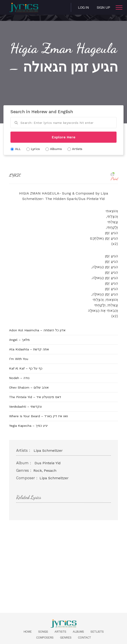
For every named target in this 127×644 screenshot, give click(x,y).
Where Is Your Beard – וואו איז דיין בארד (39, 416)
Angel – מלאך (19, 340)
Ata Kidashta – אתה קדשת (29, 349)
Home (27, 632)
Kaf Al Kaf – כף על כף (26, 368)
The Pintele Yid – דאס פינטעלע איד (35, 397)
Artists (60, 632)
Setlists (97, 632)
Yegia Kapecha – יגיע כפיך (28, 426)
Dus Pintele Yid (48, 463)
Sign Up (103, 7)
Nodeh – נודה (19, 378)
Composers (45, 638)
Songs (43, 632)
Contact (84, 638)
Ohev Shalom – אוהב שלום (29, 387)
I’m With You (19, 359)
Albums (78, 632)
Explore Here (64, 137)
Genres (66, 638)
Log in (83, 7)
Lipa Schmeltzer (48, 451)
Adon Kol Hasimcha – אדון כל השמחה (37, 330)
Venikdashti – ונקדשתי (25, 407)
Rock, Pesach (45, 471)
